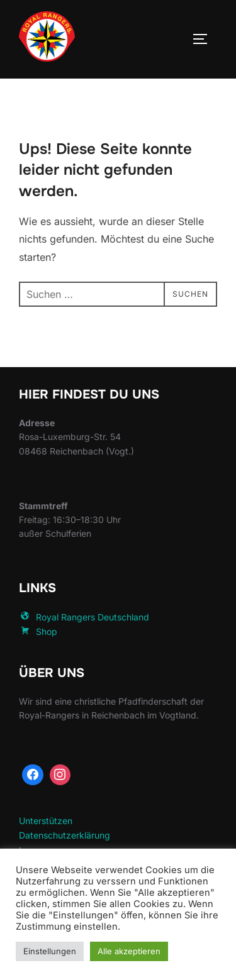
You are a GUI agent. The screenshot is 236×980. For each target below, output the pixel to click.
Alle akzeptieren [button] (129, 951)
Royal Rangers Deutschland (84, 617)
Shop (38, 631)
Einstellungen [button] (50, 951)
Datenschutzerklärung (65, 835)
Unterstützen (46, 821)
